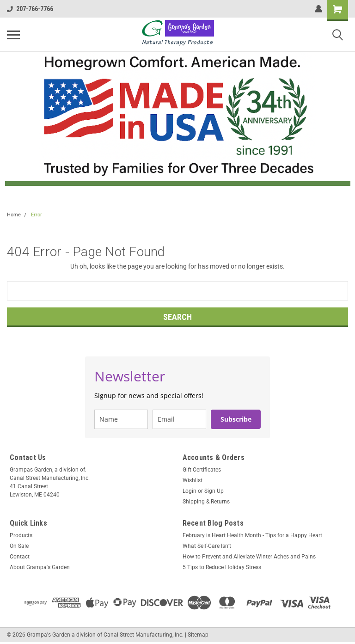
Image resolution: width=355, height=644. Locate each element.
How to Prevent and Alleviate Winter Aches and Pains (249, 557)
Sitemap (198, 635)
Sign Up (214, 491)
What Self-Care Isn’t (207, 546)
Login (190, 491)
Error (37, 215)
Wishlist (193, 480)
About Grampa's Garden (40, 567)
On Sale (19, 546)
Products (21, 535)
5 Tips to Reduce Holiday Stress (222, 567)
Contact (20, 557)
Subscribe (236, 419)
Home (14, 215)
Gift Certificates (202, 470)
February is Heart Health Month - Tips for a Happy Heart (252, 535)
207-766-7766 (30, 9)
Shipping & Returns (206, 502)
